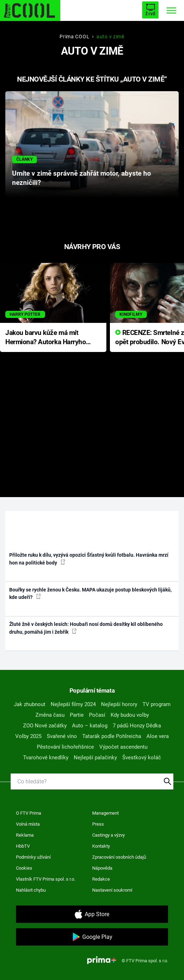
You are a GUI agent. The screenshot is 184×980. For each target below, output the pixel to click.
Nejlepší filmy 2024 (73, 704)
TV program (157, 704)
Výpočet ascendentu (123, 747)
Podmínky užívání (33, 857)
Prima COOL (74, 37)
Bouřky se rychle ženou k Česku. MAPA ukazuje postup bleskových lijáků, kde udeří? (90, 593)
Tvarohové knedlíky (46, 758)
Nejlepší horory (119, 704)
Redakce (101, 879)
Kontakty (101, 846)
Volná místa (28, 824)
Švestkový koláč (142, 758)
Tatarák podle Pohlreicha (112, 736)
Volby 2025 (28, 736)
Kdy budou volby (130, 715)
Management (105, 813)
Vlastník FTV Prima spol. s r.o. (46, 879)
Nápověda (102, 868)
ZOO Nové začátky (45, 726)
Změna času (50, 715)
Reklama (25, 835)
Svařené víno (62, 736)
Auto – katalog (90, 726)
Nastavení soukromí (112, 890)
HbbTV (23, 846)
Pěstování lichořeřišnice (65, 747)
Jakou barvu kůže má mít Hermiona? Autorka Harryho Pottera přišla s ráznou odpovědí (46, 338)
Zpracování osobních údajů (119, 857)
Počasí (97, 715)
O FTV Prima (29, 813)
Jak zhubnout (30, 704)
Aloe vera (158, 736)
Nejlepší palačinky (95, 758)
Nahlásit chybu (31, 890)
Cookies (24, 868)
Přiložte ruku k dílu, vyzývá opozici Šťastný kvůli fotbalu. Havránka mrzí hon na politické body (89, 559)
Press (98, 824)
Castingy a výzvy (108, 835)
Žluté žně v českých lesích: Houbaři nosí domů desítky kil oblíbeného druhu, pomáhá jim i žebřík (86, 628)
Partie (77, 715)
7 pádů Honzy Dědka (137, 726)
